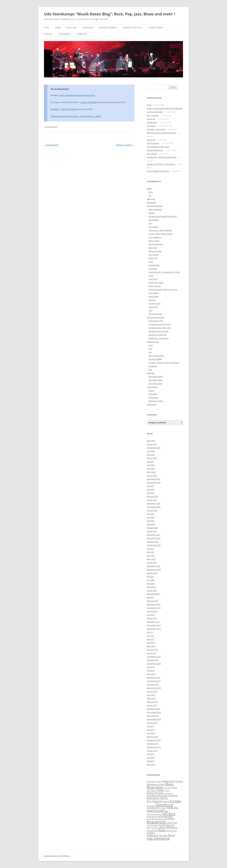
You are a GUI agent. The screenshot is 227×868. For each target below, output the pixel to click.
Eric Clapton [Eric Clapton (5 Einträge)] (155, 801)
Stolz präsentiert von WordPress (57, 856)
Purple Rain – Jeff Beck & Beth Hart (162, 157)
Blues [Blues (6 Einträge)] (170, 784)
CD (150, 195)
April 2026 (151, 441)
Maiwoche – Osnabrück (159, 338)
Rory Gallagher (155, 237)
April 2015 (151, 695)
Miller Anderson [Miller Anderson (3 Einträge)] (153, 828)
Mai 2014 (151, 730)
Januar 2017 (152, 653)
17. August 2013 (51, 127)
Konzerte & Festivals (133, 28)
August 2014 (152, 723)
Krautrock (151, 119)
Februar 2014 (152, 737)
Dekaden (48, 34)
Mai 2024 (151, 469)
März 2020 (151, 587)
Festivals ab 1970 (156, 321)
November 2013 (154, 740)
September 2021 (154, 545)
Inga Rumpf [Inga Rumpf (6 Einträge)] (155, 810)
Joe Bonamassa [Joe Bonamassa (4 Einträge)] (165, 816)
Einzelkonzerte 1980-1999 (159, 328)
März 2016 (151, 674)
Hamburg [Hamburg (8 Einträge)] (164, 805)
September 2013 (154, 747)
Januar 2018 (152, 618)
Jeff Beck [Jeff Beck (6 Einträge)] (169, 814)
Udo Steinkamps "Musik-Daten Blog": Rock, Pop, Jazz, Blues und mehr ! (110, 14)
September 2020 (154, 570)
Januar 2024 (152, 475)
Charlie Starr (152, 122)
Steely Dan (153, 307)
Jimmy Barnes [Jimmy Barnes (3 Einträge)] (152, 817)
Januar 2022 (152, 531)
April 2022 (151, 524)
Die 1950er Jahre (155, 377)
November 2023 (154, 482)
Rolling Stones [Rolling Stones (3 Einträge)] (171, 831)
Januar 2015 (152, 705)
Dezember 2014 (153, 709)
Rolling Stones (155, 286)
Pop (150, 349)
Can (150, 223)
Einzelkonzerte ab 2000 (158, 331)
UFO (150, 310)
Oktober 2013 (153, 744)
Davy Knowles (153, 115)
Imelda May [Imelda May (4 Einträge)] (172, 808)
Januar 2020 (152, 590)
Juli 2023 (150, 486)
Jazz (150, 352)
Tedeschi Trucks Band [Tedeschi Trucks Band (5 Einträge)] (161, 835)
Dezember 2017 (153, 622)
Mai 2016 (151, 671)
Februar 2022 (152, 528)
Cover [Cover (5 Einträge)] (160, 790)
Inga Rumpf (154, 296)
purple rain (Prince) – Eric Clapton (161, 164)
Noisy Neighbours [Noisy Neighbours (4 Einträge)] (168, 827)
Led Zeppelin (154, 265)
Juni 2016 (151, 667)
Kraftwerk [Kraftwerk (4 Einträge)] (170, 819)
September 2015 (154, 688)
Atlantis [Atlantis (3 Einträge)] (159, 782)
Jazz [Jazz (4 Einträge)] (166, 811)
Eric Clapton (154, 227)
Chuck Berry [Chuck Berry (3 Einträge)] (151, 791)
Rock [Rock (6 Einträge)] (162, 830)
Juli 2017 (150, 632)
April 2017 (151, 643)
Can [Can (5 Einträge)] (175, 787)
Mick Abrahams (155, 209)
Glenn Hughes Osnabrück (158, 171)
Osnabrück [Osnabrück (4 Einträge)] (152, 830)
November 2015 (154, 681)
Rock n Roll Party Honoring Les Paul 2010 (77, 95)
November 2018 (154, 608)
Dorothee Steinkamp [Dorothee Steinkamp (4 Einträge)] (157, 796)
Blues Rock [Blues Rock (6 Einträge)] (155, 787)
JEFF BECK (55, 109)
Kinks (151, 262)
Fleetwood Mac (155, 251)
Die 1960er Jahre (155, 380)
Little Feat (153, 269)
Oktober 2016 (153, 660)
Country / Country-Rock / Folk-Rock (164, 363)
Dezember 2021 (153, 535)
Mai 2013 (151, 761)
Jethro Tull (153, 258)
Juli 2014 (150, 726)
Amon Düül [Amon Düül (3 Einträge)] (151, 782)
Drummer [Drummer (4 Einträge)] (173, 796)
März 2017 (151, 646)
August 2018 (152, 611)
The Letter (151, 126)
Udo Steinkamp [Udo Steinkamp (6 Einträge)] (158, 838)
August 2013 (152, 751)
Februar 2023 (152, 496)
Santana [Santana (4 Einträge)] (151, 833)
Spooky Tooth (155, 303)
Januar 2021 (152, 563)
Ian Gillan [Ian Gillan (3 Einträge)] (163, 808)
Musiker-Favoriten (108, 28)
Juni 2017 (151, 636)
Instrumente (64, 34)
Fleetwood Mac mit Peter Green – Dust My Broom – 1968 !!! (76, 116)
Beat (150, 370)
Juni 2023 (151, 489)
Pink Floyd (153, 279)
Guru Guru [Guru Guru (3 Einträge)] (151, 806)
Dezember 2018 (153, 604)
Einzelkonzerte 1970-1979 (159, 324)
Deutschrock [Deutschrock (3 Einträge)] (168, 793)
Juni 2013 (151, 758)
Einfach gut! (51, 145)
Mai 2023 (151, 493)
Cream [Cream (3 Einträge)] (167, 791)
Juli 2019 (150, 597)
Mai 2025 (151, 455)
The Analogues (153, 143)
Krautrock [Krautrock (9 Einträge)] (156, 822)
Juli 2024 (150, 462)
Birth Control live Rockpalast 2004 (161, 133)
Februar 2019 (152, 601)
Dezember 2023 (153, 479)
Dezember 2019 (153, 594)
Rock (151, 345)
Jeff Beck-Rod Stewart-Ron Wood (163, 216)
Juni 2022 (151, 517)
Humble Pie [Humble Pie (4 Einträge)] (153, 808)
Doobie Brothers (156, 244)
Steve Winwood (155, 314)
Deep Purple (154, 241)
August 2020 (152, 573)
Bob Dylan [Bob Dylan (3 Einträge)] (167, 788)
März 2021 (151, 559)
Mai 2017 (151, 639)
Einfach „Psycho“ (125, 145)
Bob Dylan (153, 248)
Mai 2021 (151, 552)
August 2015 (152, 691)
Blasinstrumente (156, 401)
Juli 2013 (150, 754)
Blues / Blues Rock (156, 356)
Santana (152, 300)
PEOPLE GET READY (69, 109)
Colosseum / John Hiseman (160, 230)
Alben (58, 28)
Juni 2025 (151, 451)
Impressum (82, 34)
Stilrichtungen (156, 28)
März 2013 (151, 765)
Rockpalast (88, 28)
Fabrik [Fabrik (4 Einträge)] (166, 801)
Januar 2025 (152, 458)
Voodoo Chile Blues (89, 102)
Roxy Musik (154, 293)
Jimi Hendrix (154, 255)
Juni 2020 (151, 580)
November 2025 (154, 448)
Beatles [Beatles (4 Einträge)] (166, 781)
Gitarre (152, 390)
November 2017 (154, 625)
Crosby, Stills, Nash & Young (160, 234)
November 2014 (154, 712)
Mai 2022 (151, 521)
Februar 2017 (152, 650)
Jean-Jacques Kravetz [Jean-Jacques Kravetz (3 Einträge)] (155, 814)
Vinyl (151, 192)
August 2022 (152, 510)
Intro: (149, 105)
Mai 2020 (151, 583)
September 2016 (154, 664)
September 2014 (154, 719)
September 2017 (154, 629)
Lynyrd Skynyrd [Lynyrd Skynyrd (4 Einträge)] (167, 825)
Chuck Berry (154, 220)
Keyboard (153, 394)
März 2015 (151, 698)
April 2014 (151, 733)
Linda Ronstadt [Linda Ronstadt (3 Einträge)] (153, 825)
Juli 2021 (150, 549)
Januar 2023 (152, 500)
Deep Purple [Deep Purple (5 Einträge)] (155, 793)
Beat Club (72, 28)
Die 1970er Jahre (155, 384)
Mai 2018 (151, 615)
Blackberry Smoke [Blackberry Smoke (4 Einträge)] (156, 784)
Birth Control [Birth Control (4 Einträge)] (176, 781)
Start (47, 28)
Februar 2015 (152, 702)
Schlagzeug (153, 397)
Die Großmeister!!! (60, 89)
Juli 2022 (150, 514)
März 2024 (151, 472)
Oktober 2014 (153, 716)
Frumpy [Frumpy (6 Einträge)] (175, 801)
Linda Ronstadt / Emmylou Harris (163, 289)
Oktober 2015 (153, 684)
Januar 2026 (152, 444)
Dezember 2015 (153, 677)
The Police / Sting (156, 283)
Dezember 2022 (153, 503)
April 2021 (151, 556)
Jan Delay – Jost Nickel (156, 129)
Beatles (152, 213)
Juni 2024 (151, 465)
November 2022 (154, 507)
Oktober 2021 (153, 542)
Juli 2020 (150, 576)
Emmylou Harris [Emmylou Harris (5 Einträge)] (157, 798)
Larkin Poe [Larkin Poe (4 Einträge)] (172, 823)
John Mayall (152, 154)
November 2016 (154, 657)
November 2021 (154, 538)
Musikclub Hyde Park (158, 335)
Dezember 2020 (153, 566)
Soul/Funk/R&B (155, 359)
